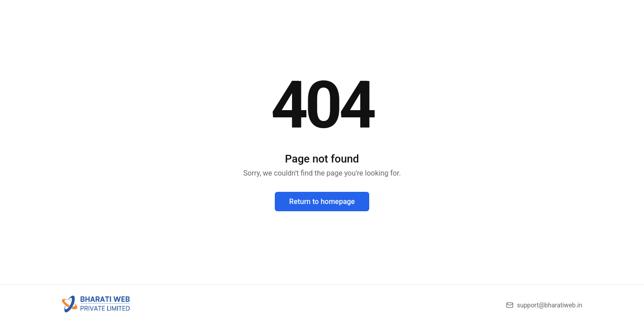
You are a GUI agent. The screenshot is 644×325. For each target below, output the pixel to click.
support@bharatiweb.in (550, 305)
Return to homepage (322, 202)
